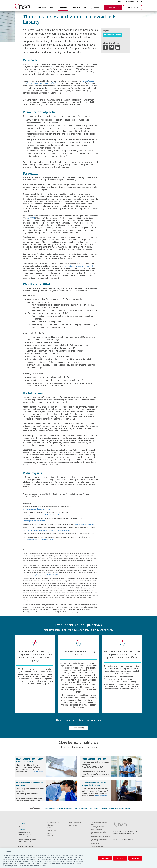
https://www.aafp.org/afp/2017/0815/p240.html (39, 539)
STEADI (32, 218)
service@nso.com (36, 575)
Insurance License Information (100, 837)
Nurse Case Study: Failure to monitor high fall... (59, 808)
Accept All (135, 858)
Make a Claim (79, 8)
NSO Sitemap (95, 844)
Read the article (37, 772)
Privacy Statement (97, 830)
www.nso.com (63, 575)
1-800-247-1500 (52, 575)
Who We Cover (52, 831)
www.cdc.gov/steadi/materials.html (34, 521)
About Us (50, 825)
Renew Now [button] (132, 8)
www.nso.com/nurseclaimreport (85, 524)
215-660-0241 (27, 842)
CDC (52, 67)
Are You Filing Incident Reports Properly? (87, 808)
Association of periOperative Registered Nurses (100, 840)
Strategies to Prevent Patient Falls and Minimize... (116, 808)
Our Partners (73, 825)
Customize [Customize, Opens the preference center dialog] (105, 858)
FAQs (20, 826)
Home (49, 828)
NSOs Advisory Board (54, 823)
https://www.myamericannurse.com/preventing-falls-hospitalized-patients (47, 530)
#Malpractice (109, 35)
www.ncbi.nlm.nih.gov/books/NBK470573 (36, 509)
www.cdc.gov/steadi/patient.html (78, 266)
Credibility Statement (97, 827)
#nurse (118, 35)
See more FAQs (78, 728)
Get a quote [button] (113, 8)
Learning (63, 8)
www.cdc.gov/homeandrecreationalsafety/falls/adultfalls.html (43, 515)
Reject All (120, 858)
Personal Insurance (75, 823)
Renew (49, 833)
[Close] (154, 858)
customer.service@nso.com (31, 844)
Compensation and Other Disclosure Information (99, 833)
